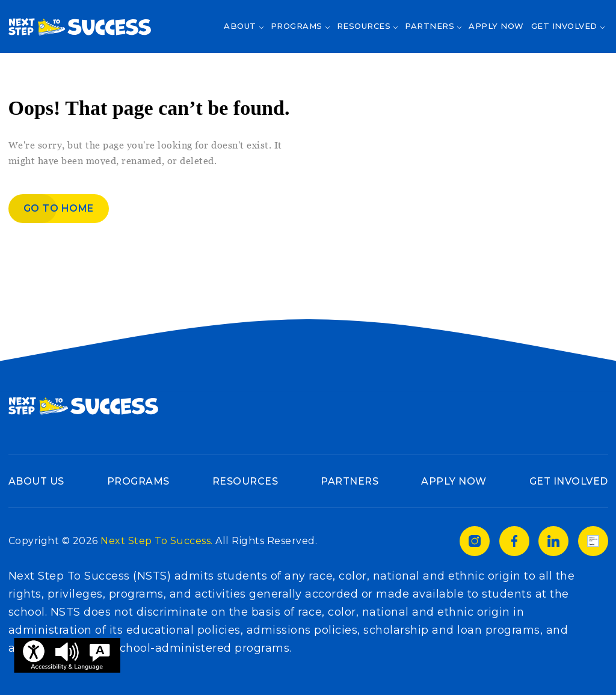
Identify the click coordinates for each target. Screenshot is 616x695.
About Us (36, 481)
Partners (430, 26)
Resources (364, 26)
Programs (297, 26)
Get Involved (564, 26)
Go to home (59, 208)
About (240, 26)
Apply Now (496, 26)
